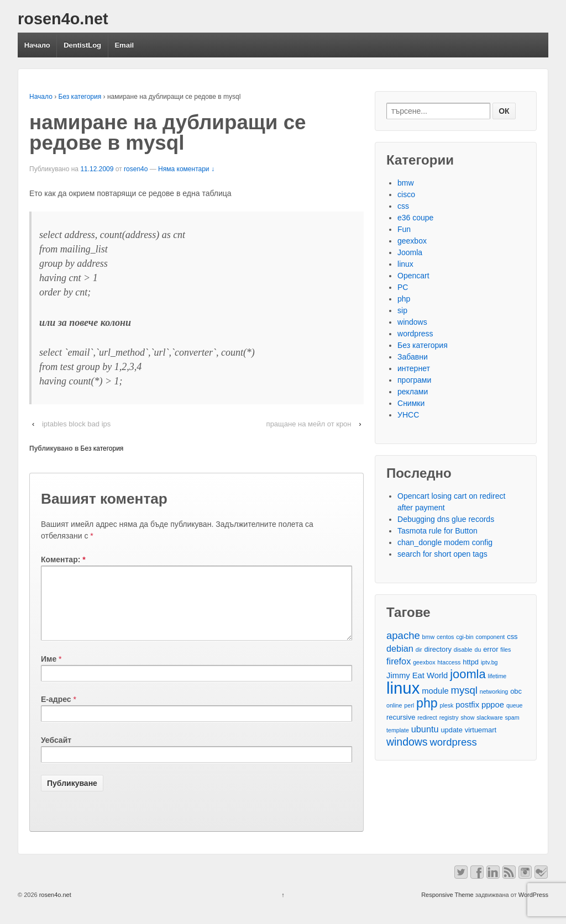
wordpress (415, 334)
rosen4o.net (63, 19)
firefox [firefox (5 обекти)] (399, 661)
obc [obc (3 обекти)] (516, 691)
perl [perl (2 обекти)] (409, 705)
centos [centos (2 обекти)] (445, 637)
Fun (404, 229)
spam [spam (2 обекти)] (512, 717)
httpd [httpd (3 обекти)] (471, 662)
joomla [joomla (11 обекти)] (468, 674)
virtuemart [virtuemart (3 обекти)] (481, 730)
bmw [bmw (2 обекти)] (429, 637)
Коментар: (63, 559)
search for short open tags (442, 554)
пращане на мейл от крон (309, 424)
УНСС (408, 415)
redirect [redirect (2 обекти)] (427, 717)
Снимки (411, 403)
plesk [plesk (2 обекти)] (447, 705)
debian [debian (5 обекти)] (400, 648)
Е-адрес (56, 712)
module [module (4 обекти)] (435, 691)
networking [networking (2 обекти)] (494, 691)
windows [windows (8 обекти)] (407, 742)
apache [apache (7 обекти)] (403, 635)
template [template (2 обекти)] (398, 730)
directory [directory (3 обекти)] (437, 649)
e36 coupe (415, 218)
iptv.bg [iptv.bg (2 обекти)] (489, 662)
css (403, 206)
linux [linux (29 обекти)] (403, 688)
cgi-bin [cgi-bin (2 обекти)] (465, 637)
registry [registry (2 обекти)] (449, 717)
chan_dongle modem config (445, 542)
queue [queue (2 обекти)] (515, 705)
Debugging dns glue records (446, 519)
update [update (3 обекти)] (451, 730)
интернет (414, 368)
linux (405, 264)
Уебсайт (56, 753)
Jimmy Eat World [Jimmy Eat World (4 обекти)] (417, 675)
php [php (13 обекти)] (427, 703)
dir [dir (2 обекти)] (419, 650)
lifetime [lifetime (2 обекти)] (497, 676)
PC (403, 287)
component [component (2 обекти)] (491, 637)
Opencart (413, 276)
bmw (406, 183)
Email (124, 45)
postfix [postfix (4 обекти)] (467, 705)
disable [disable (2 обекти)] (463, 650)
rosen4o (136, 169)
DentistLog (82, 45)
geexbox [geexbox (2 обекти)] (424, 662)
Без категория (80, 97)
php (404, 299)
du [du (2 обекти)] (478, 650)
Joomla (410, 252)
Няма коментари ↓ (186, 169)
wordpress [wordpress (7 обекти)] (453, 742)
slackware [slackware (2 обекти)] (489, 717)
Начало (37, 45)
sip (402, 310)
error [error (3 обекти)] (491, 649)
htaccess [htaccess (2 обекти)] (449, 662)
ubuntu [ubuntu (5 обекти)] (425, 729)
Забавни (413, 357)
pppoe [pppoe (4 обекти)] (493, 705)
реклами (413, 392)
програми (414, 380)
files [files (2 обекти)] (505, 650)
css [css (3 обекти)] (512, 637)
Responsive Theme (447, 908)
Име (49, 672)
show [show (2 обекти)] (467, 717)
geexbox (412, 241)
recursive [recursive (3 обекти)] (401, 717)
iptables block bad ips (76, 424)
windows (412, 322)
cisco (406, 194)
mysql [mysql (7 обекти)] (464, 690)
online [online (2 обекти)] (394, 705)
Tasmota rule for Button (437, 531)
